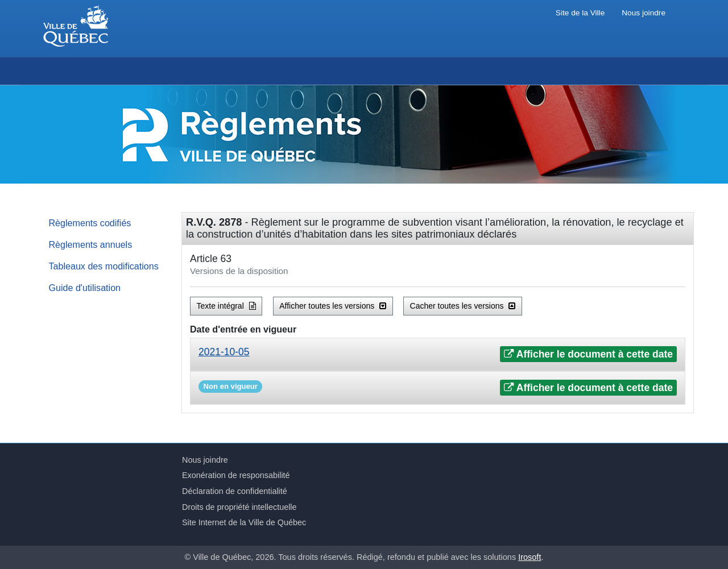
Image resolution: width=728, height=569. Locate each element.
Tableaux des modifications (104, 266)
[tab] (438, 354)
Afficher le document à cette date (588, 354)
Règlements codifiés (90, 223)
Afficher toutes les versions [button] (333, 306)
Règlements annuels (91, 244)
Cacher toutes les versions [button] (463, 306)
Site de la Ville (580, 13)
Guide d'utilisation (85, 288)
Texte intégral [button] (226, 306)
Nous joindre (644, 13)
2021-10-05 (224, 352)
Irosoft (530, 557)
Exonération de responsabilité (236, 475)
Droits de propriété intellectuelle (239, 507)
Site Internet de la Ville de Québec (244, 522)
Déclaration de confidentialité (235, 491)
